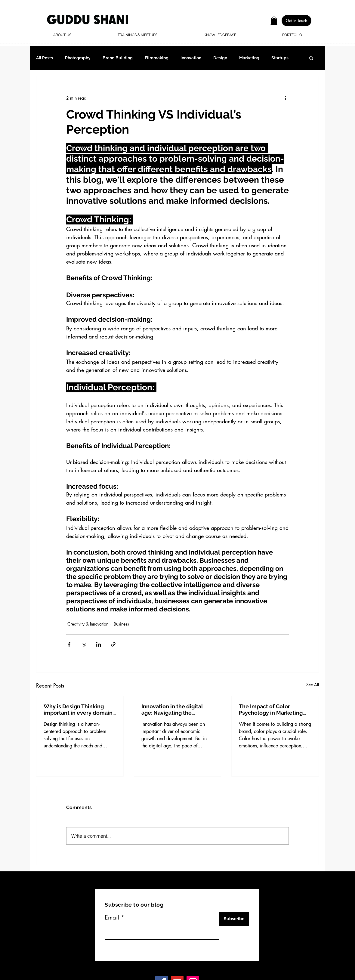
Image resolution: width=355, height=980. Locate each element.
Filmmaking (157, 58)
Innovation (191, 58)
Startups (280, 58)
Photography (78, 58)
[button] (274, 21)
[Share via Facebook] (69, 644)
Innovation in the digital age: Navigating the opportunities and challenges (172, 709)
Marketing (249, 58)
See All (313, 685)
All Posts (45, 58)
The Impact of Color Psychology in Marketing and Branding (271, 709)
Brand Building (118, 58)
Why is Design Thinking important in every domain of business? (78, 709)
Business (121, 624)
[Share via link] (113, 644)
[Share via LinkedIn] (99, 644)
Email (112, 917)
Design (220, 58)
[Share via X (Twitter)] (84, 644)
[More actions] (285, 98)
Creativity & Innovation (88, 624)
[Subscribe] (234, 919)
